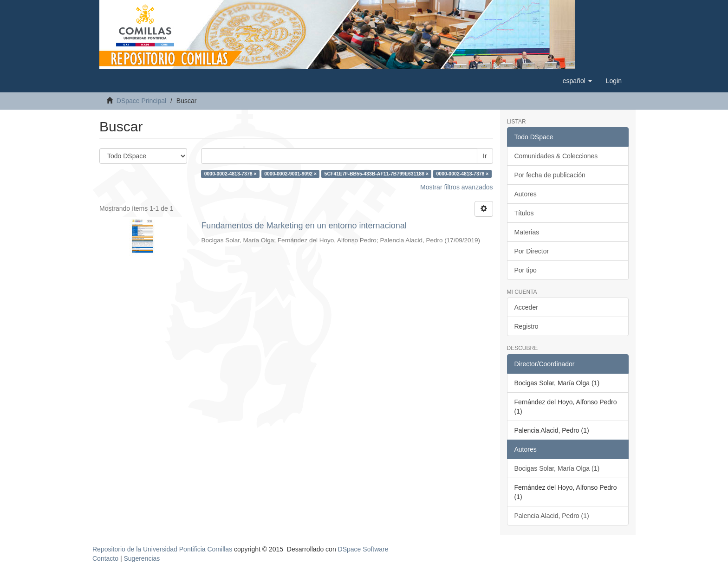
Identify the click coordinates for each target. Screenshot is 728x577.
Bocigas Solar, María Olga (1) (557, 468)
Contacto (105, 558)
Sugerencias (142, 558)
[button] (577, 81)
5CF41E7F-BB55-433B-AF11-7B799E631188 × (377, 174)
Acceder (526, 307)
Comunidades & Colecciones (556, 156)
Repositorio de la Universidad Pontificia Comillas (162, 549)
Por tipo (526, 270)
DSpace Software (363, 549)
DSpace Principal (141, 101)
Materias (527, 232)
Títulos (524, 213)
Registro (526, 326)
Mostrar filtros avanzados (456, 187)
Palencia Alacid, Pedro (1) (552, 516)
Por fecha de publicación (550, 175)
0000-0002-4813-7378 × (231, 174)
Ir (485, 156)
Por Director (532, 251)
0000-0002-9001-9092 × (290, 174)
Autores (526, 194)
